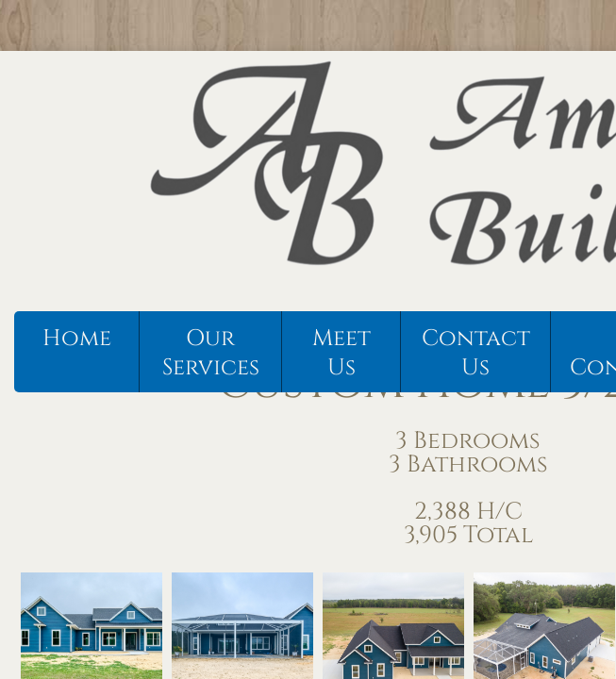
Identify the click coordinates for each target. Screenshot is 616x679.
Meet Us (341, 353)
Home (77, 339)
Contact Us (476, 353)
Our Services (211, 353)
